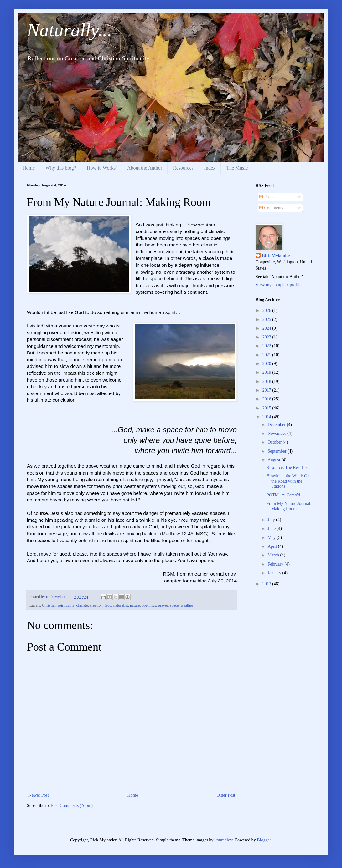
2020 (267, 364)
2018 (267, 381)
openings (149, 605)
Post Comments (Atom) (72, 806)
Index (210, 168)
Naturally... (70, 30)
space (174, 605)
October (275, 442)
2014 (267, 417)
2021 (267, 355)
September (277, 451)
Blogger (264, 840)
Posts (266, 197)
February (276, 564)
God (108, 605)
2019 (267, 372)
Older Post (226, 795)
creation (96, 605)
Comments (271, 208)
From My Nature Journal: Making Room (289, 506)
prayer (163, 605)
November (277, 433)
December (277, 425)
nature (135, 605)
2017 (267, 390)
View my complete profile (279, 285)
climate (82, 605)
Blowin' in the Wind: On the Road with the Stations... (288, 481)
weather (187, 605)
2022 (267, 346)
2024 (267, 328)
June (272, 528)
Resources (183, 168)
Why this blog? (61, 168)
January (275, 573)
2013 (267, 584)
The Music (237, 168)
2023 (267, 337)
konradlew (224, 840)
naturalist (121, 605)
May (272, 538)
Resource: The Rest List (288, 467)
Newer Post (39, 795)
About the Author (145, 168)
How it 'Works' (102, 168)
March (274, 555)
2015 (267, 408)
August (274, 460)
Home (29, 168)
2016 (267, 399)
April (273, 546)
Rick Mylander (276, 256)
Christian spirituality (58, 605)
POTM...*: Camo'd (283, 495)
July (272, 520)
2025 (267, 320)
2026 (267, 310)
